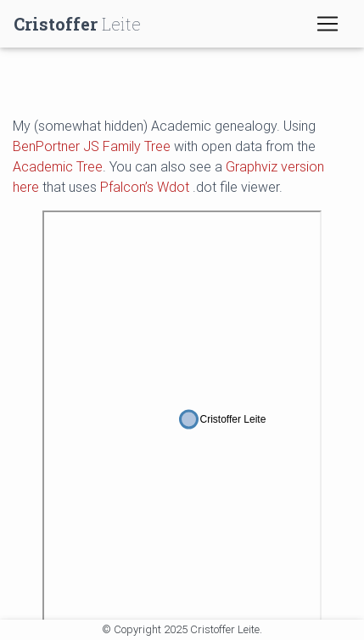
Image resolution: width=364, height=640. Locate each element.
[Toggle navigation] (328, 24)
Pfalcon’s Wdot (145, 187)
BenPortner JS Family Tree (92, 146)
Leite (77, 24)
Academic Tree (58, 166)
